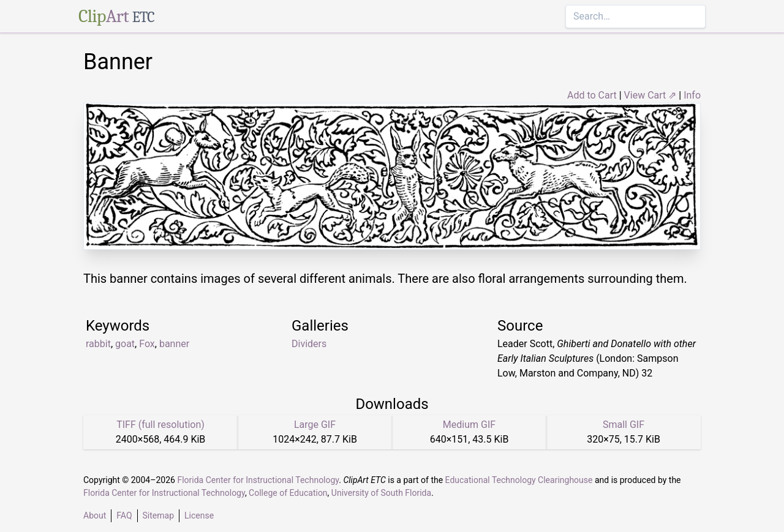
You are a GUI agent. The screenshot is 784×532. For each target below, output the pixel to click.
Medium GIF (469, 425)
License (199, 515)
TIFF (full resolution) (160, 425)
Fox (147, 344)
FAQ (124, 515)
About (95, 515)
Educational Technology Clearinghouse (519, 480)
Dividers (309, 344)
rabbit (98, 344)
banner (174, 344)
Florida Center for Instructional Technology (258, 480)
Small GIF (624, 425)
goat (125, 344)
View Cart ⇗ (650, 95)
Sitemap (158, 515)
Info (692, 95)
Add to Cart (592, 95)
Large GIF (315, 425)
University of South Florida (381, 493)
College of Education (288, 493)
